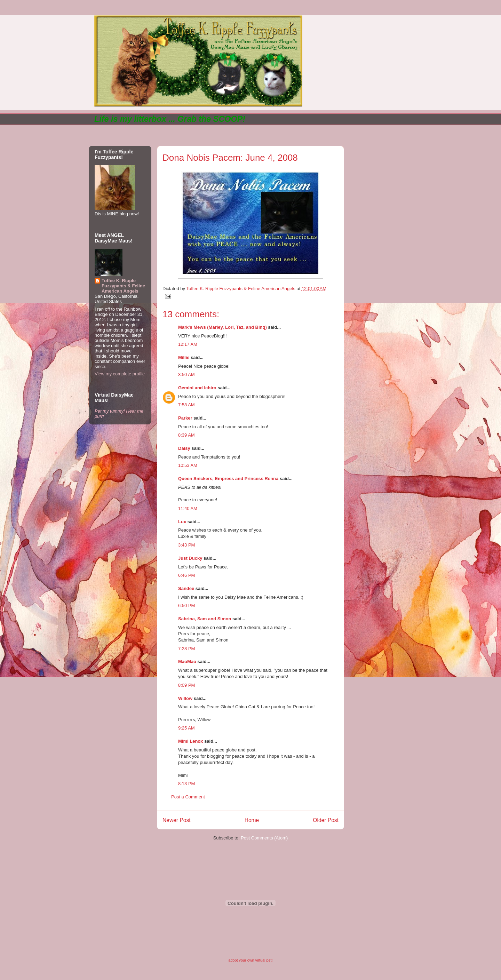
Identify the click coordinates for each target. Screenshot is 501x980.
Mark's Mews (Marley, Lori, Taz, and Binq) (222, 327)
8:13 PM (186, 784)
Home (252, 820)
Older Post (326, 820)
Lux (182, 522)
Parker (185, 418)
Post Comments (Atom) (264, 838)
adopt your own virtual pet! (250, 960)
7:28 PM (186, 649)
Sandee (186, 588)
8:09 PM (186, 685)
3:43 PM (186, 545)
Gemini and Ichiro (197, 388)
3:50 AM (186, 375)
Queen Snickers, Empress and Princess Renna (228, 479)
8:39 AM (186, 435)
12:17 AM (188, 344)
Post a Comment (188, 797)
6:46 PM (186, 575)
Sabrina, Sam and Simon (205, 619)
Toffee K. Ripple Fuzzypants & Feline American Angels (123, 286)
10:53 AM (188, 465)
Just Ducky (190, 558)
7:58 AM (186, 405)
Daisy (184, 448)
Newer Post (177, 820)
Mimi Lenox (191, 741)
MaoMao (187, 662)
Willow (185, 698)
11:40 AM (188, 508)
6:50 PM (186, 605)
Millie (184, 357)
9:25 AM (186, 728)
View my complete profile (120, 374)
